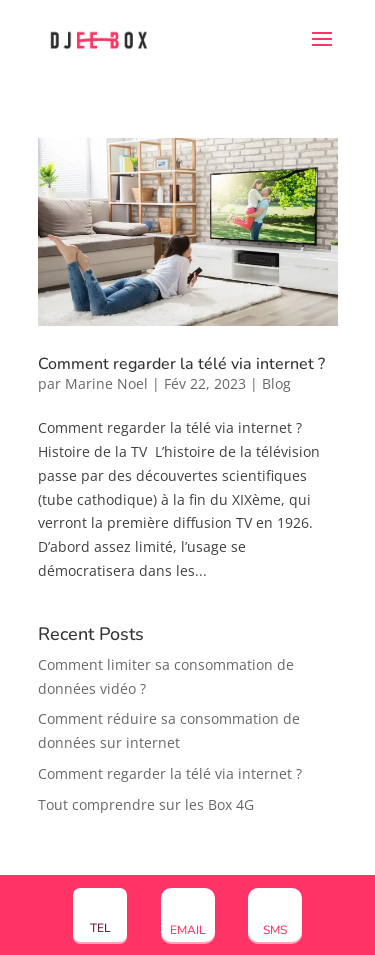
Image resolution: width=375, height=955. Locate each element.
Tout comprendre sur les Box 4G (146, 804)
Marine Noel (106, 383)
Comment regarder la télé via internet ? (181, 364)
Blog (276, 383)
